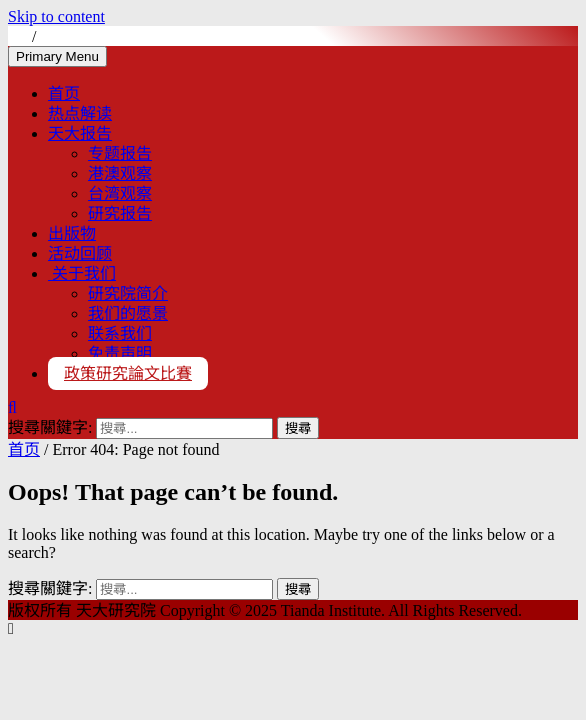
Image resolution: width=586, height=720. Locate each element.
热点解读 (80, 113)
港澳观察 (120, 173)
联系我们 (120, 333)
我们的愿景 (128, 313)
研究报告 (120, 213)
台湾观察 (120, 193)
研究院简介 (128, 293)
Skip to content (56, 16)
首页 (64, 93)
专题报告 (120, 153)
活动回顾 (80, 253)
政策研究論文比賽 (128, 373)
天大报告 (80, 133)
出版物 (72, 233)
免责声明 (120, 353)
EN (54, 36)
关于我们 (82, 273)
